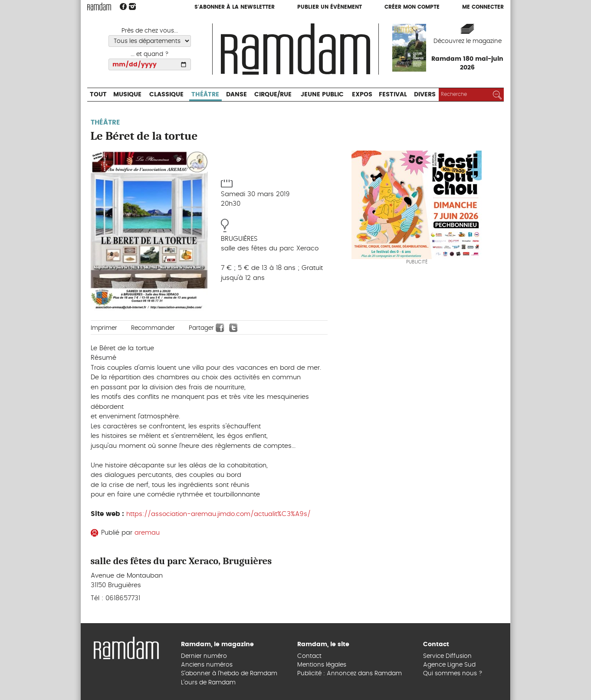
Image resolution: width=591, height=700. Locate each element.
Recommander (153, 328)
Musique (127, 95)
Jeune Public (322, 95)
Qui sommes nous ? (453, 674)
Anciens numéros (207, 665)
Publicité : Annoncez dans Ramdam (350, 674)
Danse (236, 95)
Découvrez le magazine (468, 41)
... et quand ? (150, 54)
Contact (309, 656)
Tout (98, 95)
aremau (147, 533)
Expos (362, 95)
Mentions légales (322, 665)
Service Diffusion (447, 656)
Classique (166, 95)
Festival (393, 95)
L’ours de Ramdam (208, 683)
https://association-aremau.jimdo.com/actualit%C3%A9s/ (218, 514)
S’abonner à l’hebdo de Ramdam (229, 674)
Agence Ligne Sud (449, 665)
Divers (425, 95)
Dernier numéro (204, 656)
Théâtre (205, 95)
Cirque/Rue (273, 95)
